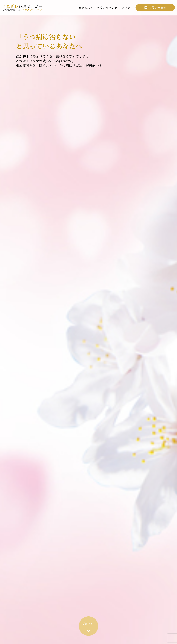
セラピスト (86, 8)
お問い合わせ (158, 8)
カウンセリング (107, 8)
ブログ (126, 8)
